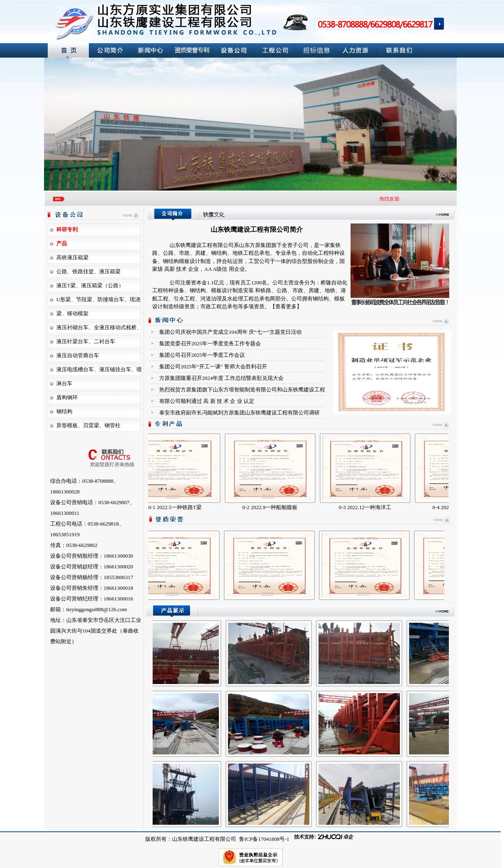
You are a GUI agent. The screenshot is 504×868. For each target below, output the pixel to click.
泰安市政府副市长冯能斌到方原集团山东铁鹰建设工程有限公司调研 (239, 413)
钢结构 (64, 411)
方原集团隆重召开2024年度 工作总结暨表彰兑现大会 (221, 378)
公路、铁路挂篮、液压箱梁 (88, 271)
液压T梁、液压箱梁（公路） (90, 285)
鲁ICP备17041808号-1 (264, 839)
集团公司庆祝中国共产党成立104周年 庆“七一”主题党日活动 (230, 332)
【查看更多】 (286, 306)
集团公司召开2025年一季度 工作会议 (202, 355)
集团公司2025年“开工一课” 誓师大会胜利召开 (213, 367)
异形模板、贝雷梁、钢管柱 (88, 425)
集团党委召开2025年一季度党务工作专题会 (210, 343)
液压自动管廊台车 (78, 355)
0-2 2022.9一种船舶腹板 (274, 507)
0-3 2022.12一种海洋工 (369, 507)
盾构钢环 (67, 397)
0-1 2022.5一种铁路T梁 (179, 507)
